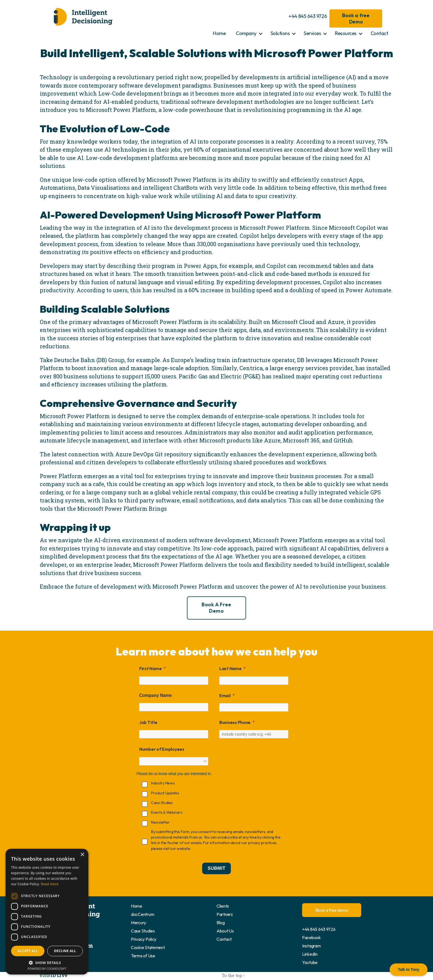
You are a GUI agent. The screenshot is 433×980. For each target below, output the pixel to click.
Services (312, 33)
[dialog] (47, 912)
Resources (346, 33)
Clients (223, 906)
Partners (225, 914)
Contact (379, 33)
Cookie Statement (148, 947)
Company (246, 33)
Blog (221, 923)
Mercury (138, 923)
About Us (225, 931)
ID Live (56, 975)
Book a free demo (216, 608)
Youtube (310, 962)
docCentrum (142, 914)
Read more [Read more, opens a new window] (50, 884)
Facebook (311, 937)
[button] (47, 962)
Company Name (155, 695)
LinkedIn (310, 954)
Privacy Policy (144, 939)
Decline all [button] (65, 951)
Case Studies (143, 931)
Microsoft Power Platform (121, 110)
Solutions (280, 33)
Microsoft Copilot (352, 228)
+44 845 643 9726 (308, 16)
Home (219, 33)
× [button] (82, 855)
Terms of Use (143, 956)
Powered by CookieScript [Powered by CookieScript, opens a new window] (47, 969)
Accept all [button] (28, 951)
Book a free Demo (356, 19)
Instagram (311, 946)
